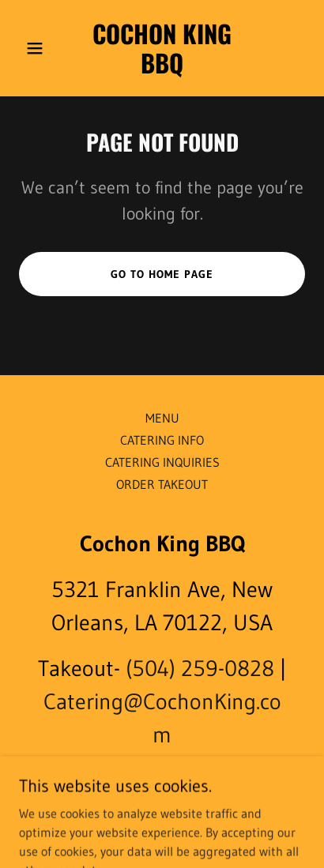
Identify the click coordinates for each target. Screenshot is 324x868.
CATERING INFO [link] (162, 440)
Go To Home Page (162, 274)
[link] (162, 69)
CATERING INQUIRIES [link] (162, 462)
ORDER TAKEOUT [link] (162, 484)
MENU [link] (162, 418)
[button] (40, 48)
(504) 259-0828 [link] (200, 668)
